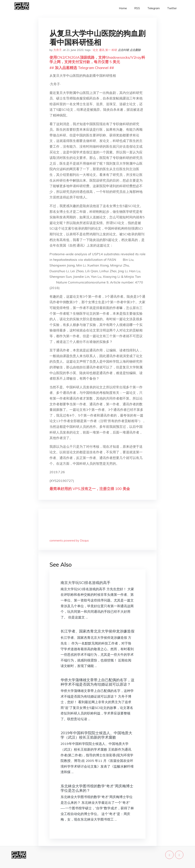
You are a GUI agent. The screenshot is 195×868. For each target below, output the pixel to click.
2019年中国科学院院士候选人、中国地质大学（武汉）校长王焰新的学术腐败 (96, 735)
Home (123, 8)
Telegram (154, 8)
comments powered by (69, 540)
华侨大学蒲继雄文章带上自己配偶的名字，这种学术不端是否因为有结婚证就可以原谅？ (97, 682)
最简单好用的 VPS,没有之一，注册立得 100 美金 (90, 489)
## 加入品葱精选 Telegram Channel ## (82, 68)
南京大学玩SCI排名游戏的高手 (85, 583)
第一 (108, 50)
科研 (114, 50)
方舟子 (58, 50)
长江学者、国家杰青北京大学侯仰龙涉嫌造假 (97, 631)
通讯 (102, 50)
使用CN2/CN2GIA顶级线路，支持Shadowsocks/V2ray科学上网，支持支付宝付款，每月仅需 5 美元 (97, 60)
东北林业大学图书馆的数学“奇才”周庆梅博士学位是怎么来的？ (97, 788)
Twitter (172, 8)
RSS (137, 8)
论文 (95, 50)
